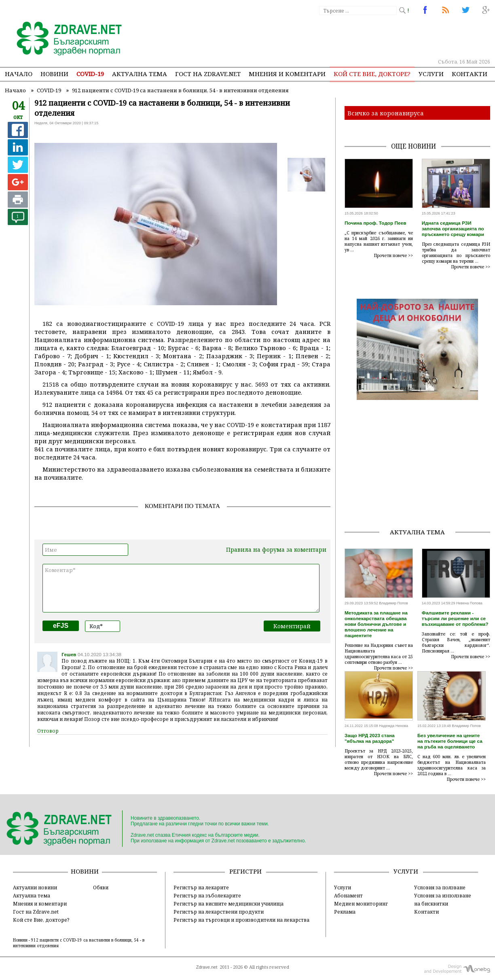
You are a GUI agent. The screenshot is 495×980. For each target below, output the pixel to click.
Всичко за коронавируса (386, 113)
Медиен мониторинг (361, 903)
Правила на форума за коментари (276, 550)
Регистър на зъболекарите (207, 895)
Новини (54, 74)
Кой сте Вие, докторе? (372, 74)
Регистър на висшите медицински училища (228, 903)
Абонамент (348, 895)
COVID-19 (90, 74)
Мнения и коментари (287, 74)
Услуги (431, 74)
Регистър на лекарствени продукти (219, 912)
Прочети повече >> (393, 255)
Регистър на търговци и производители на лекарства (241, 920)
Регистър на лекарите (201, 887)
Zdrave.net (207, 967)
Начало (19, 74)
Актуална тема (140, 74)
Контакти (470, 74)
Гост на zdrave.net (208, 74)
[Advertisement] (342, 36)
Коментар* (181, 588)
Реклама (345, 912)
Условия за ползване (440, 887)
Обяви (101, 887)
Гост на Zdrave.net (36, 912)
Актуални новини (35, 887)
